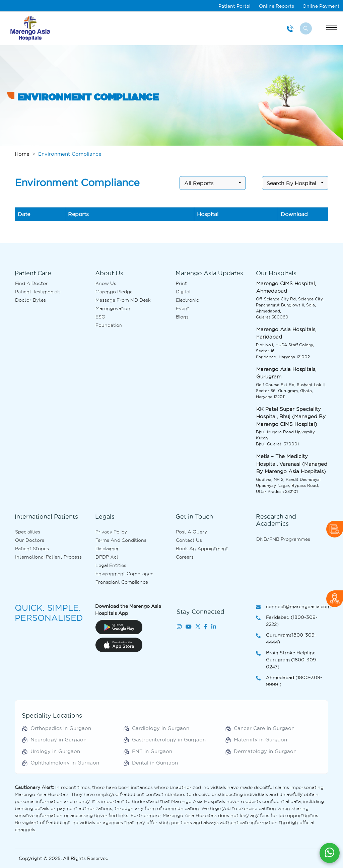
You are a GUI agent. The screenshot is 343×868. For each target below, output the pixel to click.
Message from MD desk (123, 300)
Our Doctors (30, 540)
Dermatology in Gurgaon (265, 751)
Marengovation (113, 308)
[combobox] (213, 185)
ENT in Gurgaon (152, 751)
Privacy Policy (111, 532)
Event (183, 308)
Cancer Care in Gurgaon (264, 728)
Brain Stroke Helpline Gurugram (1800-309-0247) (287, 660)
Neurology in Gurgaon (58, 740)
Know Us (106, 283)
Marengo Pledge (114, 292)
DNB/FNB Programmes (283, 539)
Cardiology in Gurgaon (161, 728)
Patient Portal (234, 6)
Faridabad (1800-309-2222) (287, 621)
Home (22, 154)
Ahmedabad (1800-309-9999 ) (289, 681)
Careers (185, 557)
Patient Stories (32, 549)
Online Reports (277, 6)
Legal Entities (111, 565)
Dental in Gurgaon (155, 763)
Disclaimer (107, 549)
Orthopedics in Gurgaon (61, 728)
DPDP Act (107, 557)
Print (181, 283)
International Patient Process (48, 557)
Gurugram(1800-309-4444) (286, 639)
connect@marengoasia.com (292, 607)
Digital (183, 292)
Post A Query (191, 532)
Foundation (109, 325)
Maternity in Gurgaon (260, 740)
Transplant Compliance (122, 582)
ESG (100, 317)
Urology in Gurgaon (55, 751)
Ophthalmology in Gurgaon (65, 763)
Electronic (187, 300)
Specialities (28, 532)
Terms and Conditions (121, 540)
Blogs (182, 317)
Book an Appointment (202, 549)
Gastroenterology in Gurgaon (169, 740)
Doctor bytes (30, 300)
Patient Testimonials (38, 292)
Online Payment (321, 6)
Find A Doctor (31, 283)
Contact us (189, 540)
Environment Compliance (124, 574)
